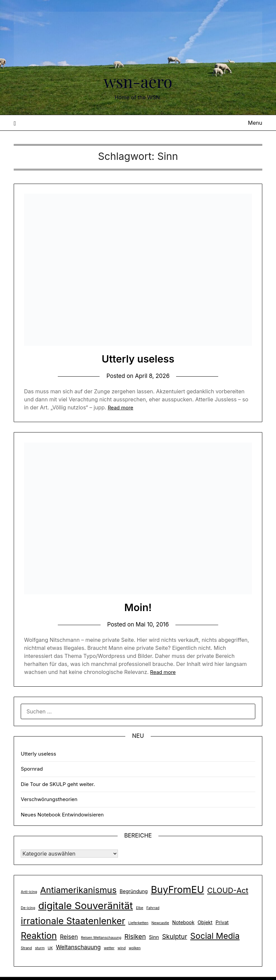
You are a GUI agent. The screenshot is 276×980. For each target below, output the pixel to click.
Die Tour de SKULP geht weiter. (58, 784)
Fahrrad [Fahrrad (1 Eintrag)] (153, 908)
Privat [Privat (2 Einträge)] (222, 922)
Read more (120, 408)
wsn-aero (138, 81)
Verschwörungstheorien (49, 799)
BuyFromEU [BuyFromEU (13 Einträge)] (177, 890)
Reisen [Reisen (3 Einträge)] (69, 937)
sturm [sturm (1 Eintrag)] (40, 948)
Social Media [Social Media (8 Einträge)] (215, 936)
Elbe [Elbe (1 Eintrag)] (140, 908)
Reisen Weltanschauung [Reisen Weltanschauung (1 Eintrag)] (101, 938)
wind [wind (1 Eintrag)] (122, 948)
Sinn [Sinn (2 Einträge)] (154, 937)
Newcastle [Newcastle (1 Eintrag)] (160, 923)
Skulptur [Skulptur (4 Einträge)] (175, 937)
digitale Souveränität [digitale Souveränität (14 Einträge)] (85, 906)
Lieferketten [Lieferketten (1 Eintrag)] (138, 923)
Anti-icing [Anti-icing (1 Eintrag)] (29, 892)
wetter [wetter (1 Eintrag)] (109, 948)
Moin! (138, 607)
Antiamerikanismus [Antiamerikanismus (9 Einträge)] (78, 890)
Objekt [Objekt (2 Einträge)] (205, 922)
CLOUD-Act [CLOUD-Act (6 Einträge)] (228, 890)
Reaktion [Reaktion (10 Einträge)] (39, 936)
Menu (255, 123)
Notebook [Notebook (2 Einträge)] (183, 922)
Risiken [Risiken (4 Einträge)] (135, 937)
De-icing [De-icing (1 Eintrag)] (28, 908)
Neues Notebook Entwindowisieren (62, 815)
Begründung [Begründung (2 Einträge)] (134, 891)
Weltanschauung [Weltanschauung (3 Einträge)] (78, 947)
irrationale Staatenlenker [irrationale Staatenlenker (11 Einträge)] (73, 921)
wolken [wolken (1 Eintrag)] (135, 948)
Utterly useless (138, 359)
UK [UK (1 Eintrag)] (50, 948)
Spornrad (32, 769)
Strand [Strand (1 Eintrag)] (26, 948)
